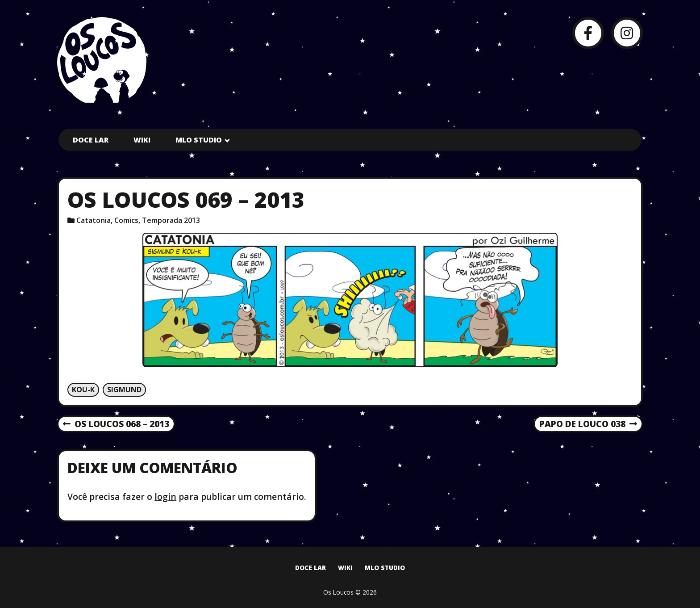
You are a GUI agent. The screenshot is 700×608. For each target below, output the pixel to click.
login (165, 497)
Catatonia (94, 220)
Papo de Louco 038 (588, 424)
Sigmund (124, 390)
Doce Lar (91, 140)
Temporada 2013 (171, 220)
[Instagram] (627, 33)
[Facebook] (588, 33)
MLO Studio (199, 140)
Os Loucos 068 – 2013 (116, 424)
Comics (126, 220)
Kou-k (83, 390)
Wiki (142, 140)
